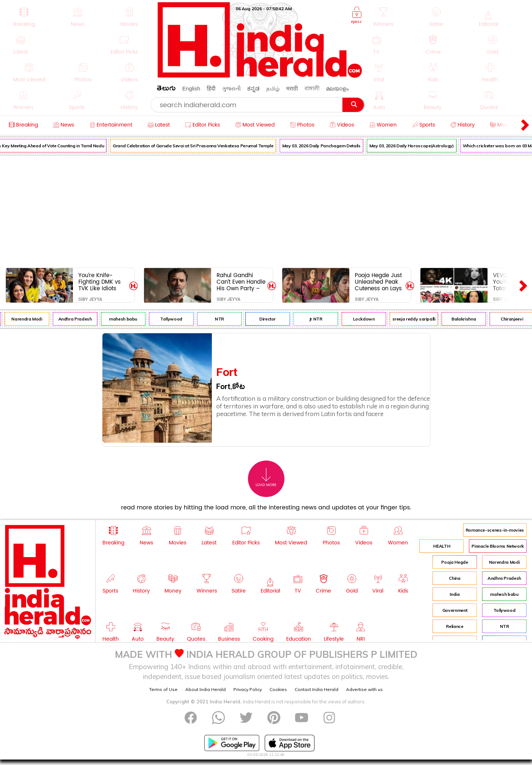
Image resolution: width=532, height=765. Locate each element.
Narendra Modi (33, 319)
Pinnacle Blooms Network (498, 546)
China (455, 578)
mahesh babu (129, 319)
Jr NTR (322, 319)
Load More (266, 477)
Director (273, 319)
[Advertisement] (266, 210)
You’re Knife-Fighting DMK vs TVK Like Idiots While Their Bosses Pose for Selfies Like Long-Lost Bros (102, 282)
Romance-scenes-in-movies (495, 530)
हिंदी (211, 88)
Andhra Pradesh (81, 319)
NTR (225, 319)
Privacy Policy (248, 689)
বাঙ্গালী (312, 88)
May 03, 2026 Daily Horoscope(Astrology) (418, 146)
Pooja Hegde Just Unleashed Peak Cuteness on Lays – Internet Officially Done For (379, 282)
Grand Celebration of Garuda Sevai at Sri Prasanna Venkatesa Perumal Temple (199, 146)
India (455, 594)
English (191, 88)
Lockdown (370, 319)
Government (455, 610)
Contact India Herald (317, 689)
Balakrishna (469, 319)
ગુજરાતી (231, 88)
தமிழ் (273, 88)
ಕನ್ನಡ (253, 88)
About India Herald (205, 689)
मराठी (292, 88)
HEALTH (442, 546)
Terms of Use (163, 689)
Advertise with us (364, 689)
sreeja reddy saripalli (420, 319)
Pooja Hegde (455, 562)
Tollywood (177, 319)
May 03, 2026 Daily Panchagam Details (327, 146)
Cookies (278, 689)
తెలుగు (166, 90)
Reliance (455, 626)
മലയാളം (337, 88)
